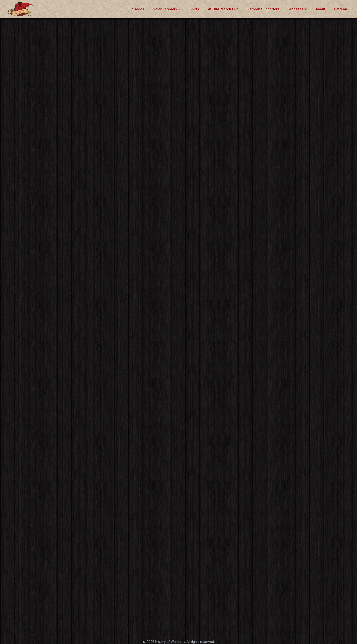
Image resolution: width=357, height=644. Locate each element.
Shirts (194, 9)
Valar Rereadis (167, 9)
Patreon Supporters (263, 9)
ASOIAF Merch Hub (223, 9)
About (320, 9)
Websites (298, 9)
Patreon (341, 9)
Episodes (137, 9)
